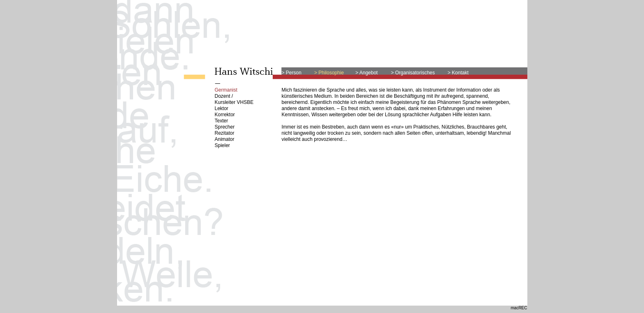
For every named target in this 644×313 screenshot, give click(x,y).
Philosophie (331, 73)
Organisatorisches (415, 73)
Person (293, 73)
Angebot (369, 73)
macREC (519, 308)
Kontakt (460, 73)
